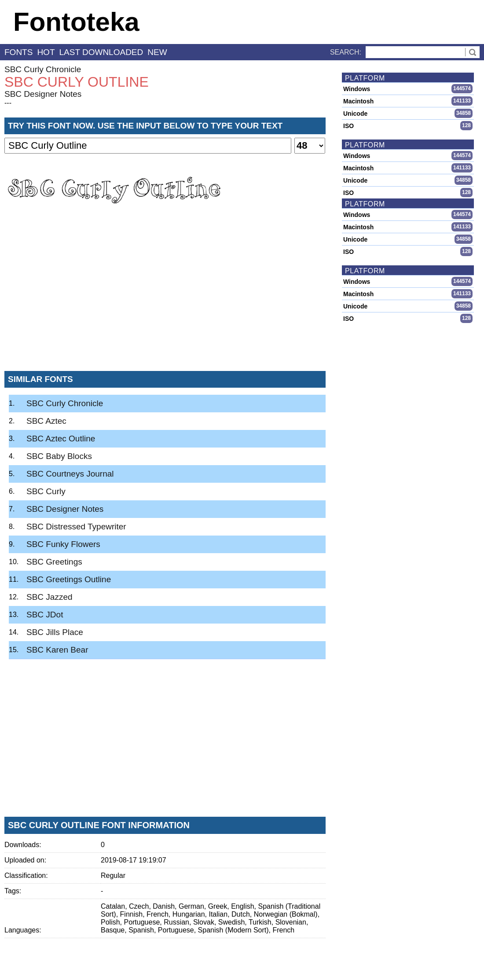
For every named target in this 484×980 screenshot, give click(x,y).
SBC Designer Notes (43, 94)
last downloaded (101, 52)
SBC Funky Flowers (63, 544)
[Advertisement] (165, 299)
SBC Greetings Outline (69, 579)
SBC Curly (46, 491)
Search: (346, 52)
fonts (18, 52)
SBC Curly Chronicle (43, 69)
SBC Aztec (46, 421)
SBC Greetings (54, 562)
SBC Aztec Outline (61, 439)
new (157, 52)
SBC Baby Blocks (59, 456)
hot (46, 52)
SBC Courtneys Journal (70, 474)
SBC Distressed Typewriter (76, 527)
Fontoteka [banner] (76, 22)
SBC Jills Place (55, 632)
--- (8, 103)
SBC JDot (45, 615)
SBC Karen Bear (57, 650)
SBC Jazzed (49, 597)
